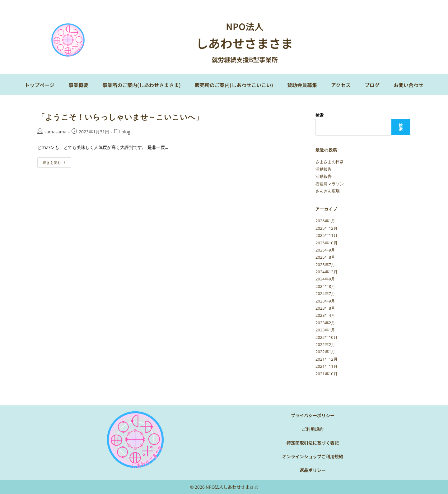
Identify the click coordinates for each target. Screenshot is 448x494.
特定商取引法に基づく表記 (313, 443)
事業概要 (78, 85)
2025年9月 (325, 250)
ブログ (372, 85)
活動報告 (324, 169)
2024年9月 (325, 279)
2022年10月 (327, 337)
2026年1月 (325, 221)
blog (126, 132)
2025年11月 (327, 235)
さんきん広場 (328, 191)
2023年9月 (325, 301)
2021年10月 (327, 374)
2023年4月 (325, 315)
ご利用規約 (313, 429)
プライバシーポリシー (313, 415)
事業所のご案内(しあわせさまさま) (142, 85)
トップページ (40, 85)
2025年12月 (327, 228)
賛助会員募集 (302, 85)
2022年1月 (325, 352)
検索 (320, 115)
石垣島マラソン (330, 184)
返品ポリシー (313, 470)
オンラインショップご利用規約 (313, 456)
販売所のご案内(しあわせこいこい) (234, 85)
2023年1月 (325, 330)
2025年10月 (327, 243)
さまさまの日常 (330, 162)
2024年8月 (325, 286)
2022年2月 (325, 344)
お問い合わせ (408, 85)
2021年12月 (327, 359)
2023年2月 (325, 323)
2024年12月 (327, 272)
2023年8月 (325, 308)
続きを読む (56, 161)
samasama (55, 132)
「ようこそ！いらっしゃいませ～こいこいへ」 (120, 117)
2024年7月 (325, 293)
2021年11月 (327, 366)
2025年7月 (325, 265)
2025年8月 (325, 257)
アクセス (341, 85)
